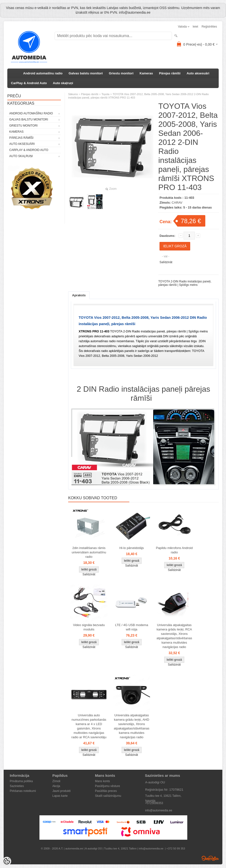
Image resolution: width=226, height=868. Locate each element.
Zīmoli (56, 781)
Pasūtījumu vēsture (108, 786)
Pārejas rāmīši (170, 73)
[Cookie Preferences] (7, 861)
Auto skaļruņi (63, 83)
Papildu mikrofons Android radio (174, 550)
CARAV (177, 203)
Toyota (105, 94)
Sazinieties (17, 786)
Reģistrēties (209, 27)
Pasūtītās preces (106, 791)
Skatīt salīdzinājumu (108, 796)
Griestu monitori (121, 73)
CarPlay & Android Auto (29, 83)
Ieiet (195, 27)
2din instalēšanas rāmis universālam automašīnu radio (89, 552)
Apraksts (79, 295)
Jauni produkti (61, 791)
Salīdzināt (166, 262)
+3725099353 (154, 803)
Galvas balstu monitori (86, 73)
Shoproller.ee (210, 858)
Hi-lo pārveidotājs (132, 548)
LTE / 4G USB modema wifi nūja (132, 627)
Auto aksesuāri (198, 73)
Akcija (56, 786)
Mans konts (102, 781)
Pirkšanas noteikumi (23, 791)
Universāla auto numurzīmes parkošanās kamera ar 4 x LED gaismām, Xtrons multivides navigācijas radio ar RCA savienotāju (89, 726)
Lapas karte (60, 796)
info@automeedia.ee (159, 810)
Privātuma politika (21, 781)
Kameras (146, 73)
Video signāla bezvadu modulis (89, 627)
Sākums (73, 94)
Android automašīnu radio (43, 73)
